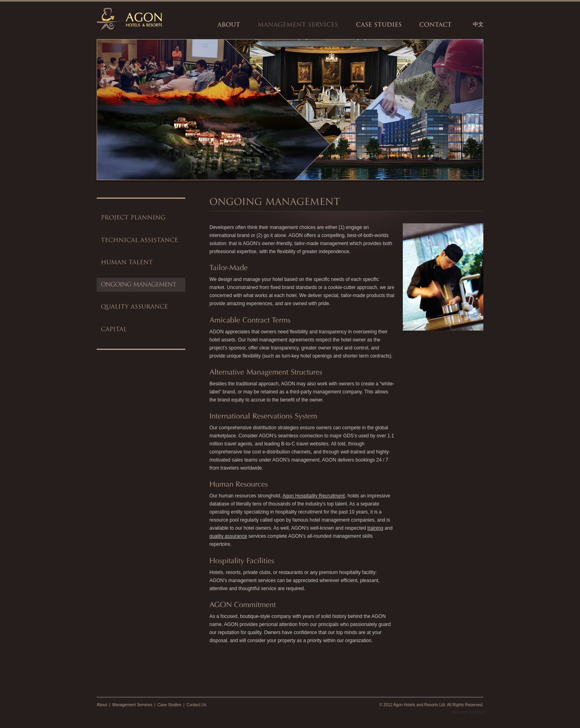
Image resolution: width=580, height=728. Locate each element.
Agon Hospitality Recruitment (314, 496)
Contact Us (196, 705)
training (375, 528)
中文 (478, 24)
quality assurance (228, 536)
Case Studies (169, 705)
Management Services (133, 705)
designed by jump (468, 712)
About (102, 705)
